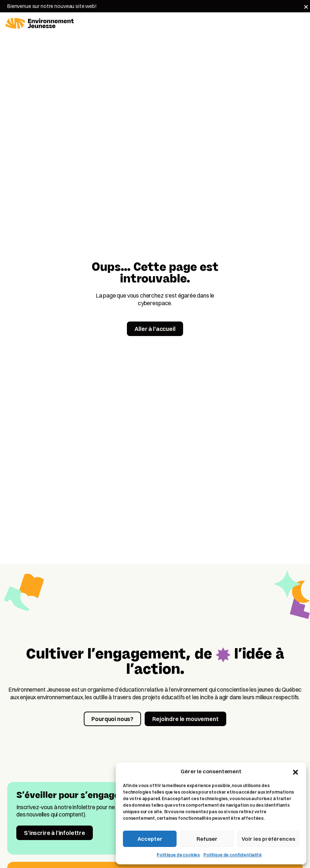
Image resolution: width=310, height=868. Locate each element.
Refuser (207, 839)
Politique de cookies (178, 855)
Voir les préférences (268, 839)
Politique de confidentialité (233, 855)
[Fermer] (306, 7)
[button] (295, 771)
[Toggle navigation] (300, 24)
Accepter (150, 839)
